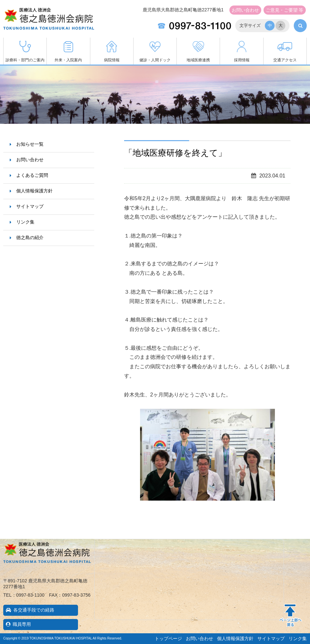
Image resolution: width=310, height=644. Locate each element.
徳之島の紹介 (30, 237)
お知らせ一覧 (30, 144)
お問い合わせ (245, 10)
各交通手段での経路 (34, 610)
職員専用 (22, 624)
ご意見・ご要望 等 (285, 10)
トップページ (168, 638)
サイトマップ (30, 206)
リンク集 (25, 222)
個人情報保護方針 (34, 191)
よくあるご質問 (32, 175)
